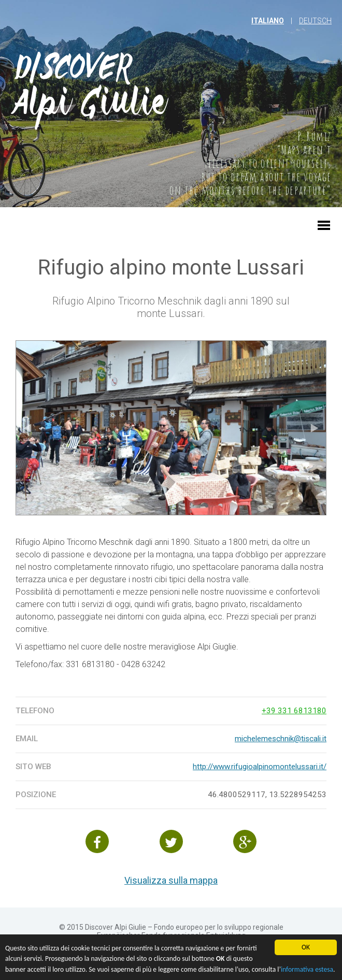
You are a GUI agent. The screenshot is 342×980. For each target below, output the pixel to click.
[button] (324, 230)
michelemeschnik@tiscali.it (281, 739)
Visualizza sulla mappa (171, 880)
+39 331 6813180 (294, 711)
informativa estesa (307, 971)
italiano (268, 21)
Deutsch (315, 21)
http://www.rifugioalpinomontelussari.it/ (260, 767)
